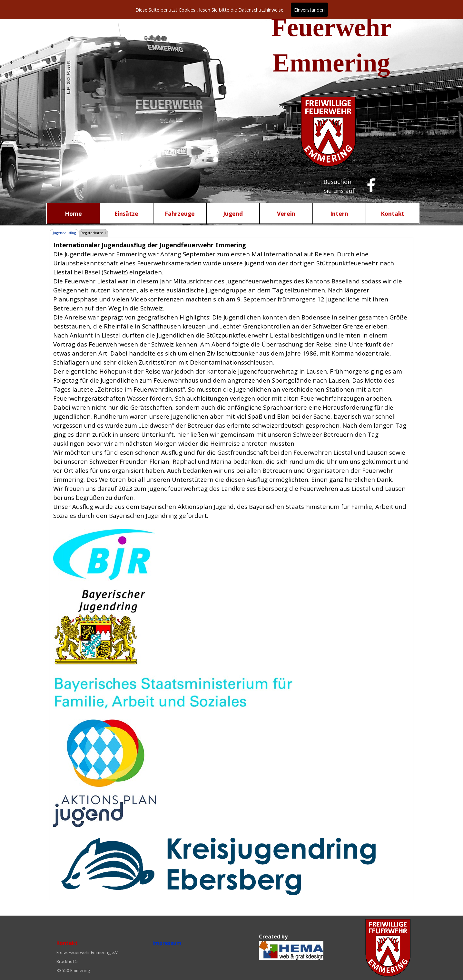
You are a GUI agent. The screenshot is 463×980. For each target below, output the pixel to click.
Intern (339, 214)
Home (73, 214)
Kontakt (393, 214)
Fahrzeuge (180, 214)
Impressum (167, 943)
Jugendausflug (64, 233)
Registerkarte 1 (93, 233)
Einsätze (126, 214)
